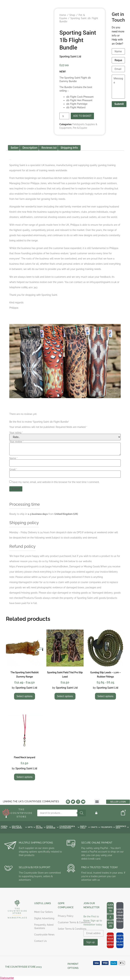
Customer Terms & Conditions (74, 922)
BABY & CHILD (85, 827)
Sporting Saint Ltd (70, 56)
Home (63, 15)
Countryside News (44, 935)
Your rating (16, 433)
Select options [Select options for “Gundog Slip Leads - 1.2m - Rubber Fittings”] (105, 696)
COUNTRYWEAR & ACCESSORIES (69, 827)
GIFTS (31, 827)
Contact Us (40, 941)
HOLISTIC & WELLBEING (19, 827)
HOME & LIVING (6, 827)
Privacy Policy (66, 916)
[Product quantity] (64, 116)
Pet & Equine (80, 128)
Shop (72, 15)
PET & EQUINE (41, 827)
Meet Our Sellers (44, 912)
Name (13, 458)
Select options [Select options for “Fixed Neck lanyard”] (25, 777)
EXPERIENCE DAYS (122, 827)
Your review (16, 442)
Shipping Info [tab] (69, 148)
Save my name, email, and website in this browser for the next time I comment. (56, 482)
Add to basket (82, 116)
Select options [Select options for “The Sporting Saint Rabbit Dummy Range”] (25, 696)
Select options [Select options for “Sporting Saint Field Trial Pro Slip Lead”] (65, 696)
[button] (97, 802)
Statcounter (7, 978)
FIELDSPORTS (108, 827)
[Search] (82, 813)
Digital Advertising (44, 918)
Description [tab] (30, 148)
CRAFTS (95, 827)
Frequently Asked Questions (44, 926)
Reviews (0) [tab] (49, 148)
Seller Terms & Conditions (72, 929)
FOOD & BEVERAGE (52, 827)
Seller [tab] (15, 148)
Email (13, 469)
